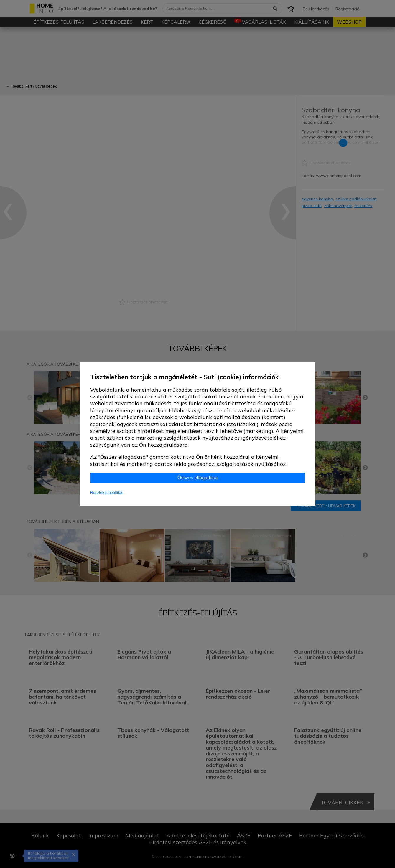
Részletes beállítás (107, 492)
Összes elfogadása (197, 478)
